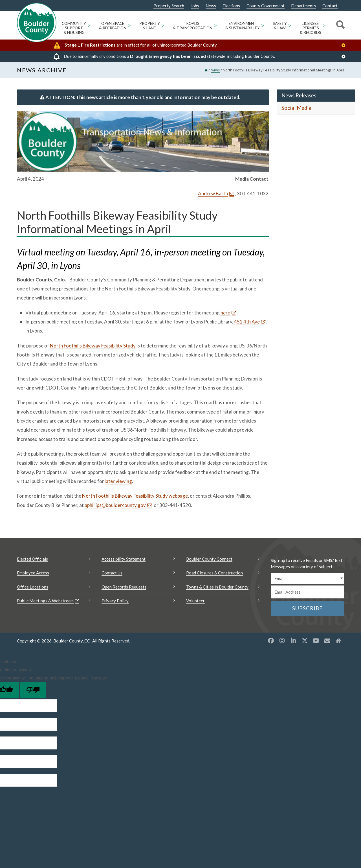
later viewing (118, 482)
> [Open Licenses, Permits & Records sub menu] (324, 25)
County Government (266, 6)
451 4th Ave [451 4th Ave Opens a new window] (247, 323)
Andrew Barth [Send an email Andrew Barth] (213, 195)
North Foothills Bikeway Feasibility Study (93, 347)
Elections (231, 6)
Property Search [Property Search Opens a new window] (169, 6)
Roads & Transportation (193, 26)
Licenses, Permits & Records (311, 28)
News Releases (299, 97)
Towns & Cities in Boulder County (217, 588)
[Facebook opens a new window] (271, 642)
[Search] (339, 25)
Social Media (296, 109)
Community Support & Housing (74, 28)
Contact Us (112, 574)
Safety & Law (280, 26)
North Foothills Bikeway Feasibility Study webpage (135, 497)
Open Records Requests (124, 588)
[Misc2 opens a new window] (338, 642)
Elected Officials (32, 560)
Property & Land (150, 26)
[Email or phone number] (307, 593)
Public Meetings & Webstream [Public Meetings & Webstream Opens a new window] (45, 602)
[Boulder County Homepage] (37, 23)
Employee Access (33, 574)
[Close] (345, 45)
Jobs (195, 6)
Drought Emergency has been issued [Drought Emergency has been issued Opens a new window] (168, 56)
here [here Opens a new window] (225, 314)
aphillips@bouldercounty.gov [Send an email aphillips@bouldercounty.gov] (115, 506)
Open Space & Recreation (113, 26)
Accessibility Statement (124, 560)
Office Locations (33, 588)
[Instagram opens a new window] (282, 642)
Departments (303, 6)
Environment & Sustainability (243, 26)
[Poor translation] (33, 691)
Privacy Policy (115, 602)
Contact (330, 6)
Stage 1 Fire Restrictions (90, 45)
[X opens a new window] (305, 642)
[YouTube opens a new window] (316, 642)
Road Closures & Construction (214, 574)
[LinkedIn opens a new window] (293, 642)
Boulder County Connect (209, 560)
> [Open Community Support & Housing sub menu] (89, 25)
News (211, 6)
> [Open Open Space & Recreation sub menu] (129, 25)
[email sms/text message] (307, 580)
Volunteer (195, 602)
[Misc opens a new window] (327, 642)
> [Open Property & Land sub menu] (163, 25)
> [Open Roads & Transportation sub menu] (215, 25)
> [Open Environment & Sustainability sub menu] (263, 25)
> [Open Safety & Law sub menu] (290, 25)
